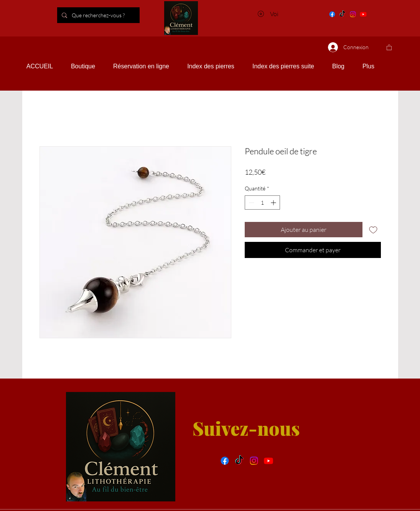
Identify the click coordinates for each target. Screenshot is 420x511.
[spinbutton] (262, 203)
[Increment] (274, 203)
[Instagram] (353, 14)
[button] (389, 47)
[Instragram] (254, 461)
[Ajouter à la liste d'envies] (373, 230)
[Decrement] (251, 203)
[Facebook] (332, 14)
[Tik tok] (343, 14)
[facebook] (225, 461)
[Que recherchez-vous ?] (112, 15)
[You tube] (363, 14)
